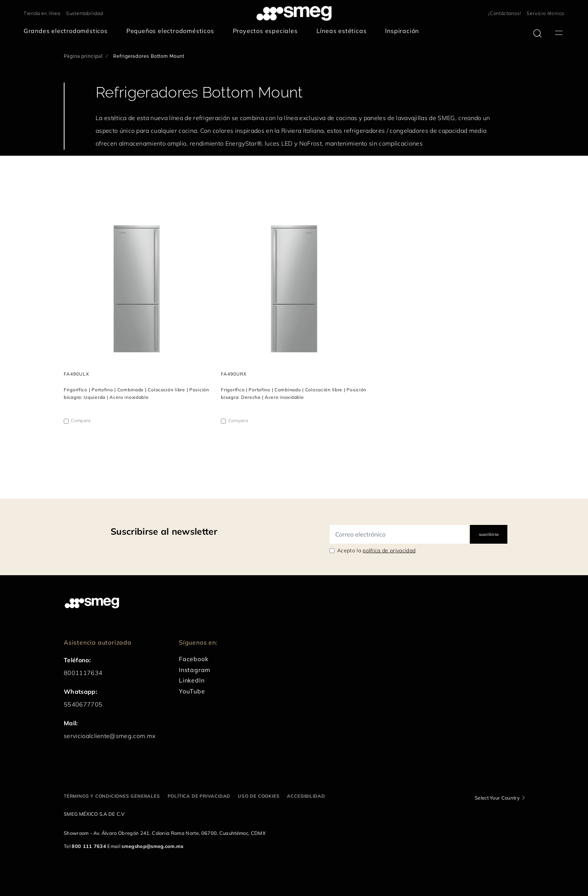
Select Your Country (497, 798)
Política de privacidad (199, 796)
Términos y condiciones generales (112, 796)
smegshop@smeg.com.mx (152, 846)
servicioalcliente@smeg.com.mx (109, 736)
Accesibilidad (306, 796)
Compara (81, 420)
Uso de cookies (259, 796)
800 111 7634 (89, 846)
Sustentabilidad (85, 13)
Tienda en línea (42, 13)
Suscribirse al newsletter (164, 531)
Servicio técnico (545, 13)
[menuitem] (67, 31)
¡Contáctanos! (505, 13)
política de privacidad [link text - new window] (389, 550)
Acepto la (376, 550)
